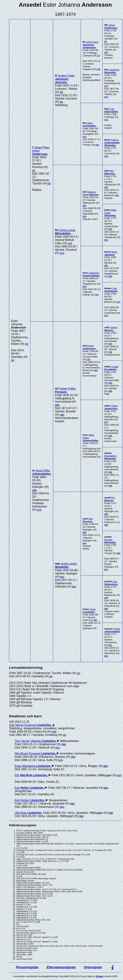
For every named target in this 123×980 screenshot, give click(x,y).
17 (70, 243)
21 (117, 195)
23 (106, 240)
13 (84, 137)
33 (110, 344)
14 (97, 145)
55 (73, 757)
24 (84, 287)
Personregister (27, 967)
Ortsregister (93, 967)
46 (119, 553)
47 (106, 570)
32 (96, 370)
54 (64, 744)
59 (111, 813)
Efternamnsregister (61, 967)
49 (106, 598)
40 (110, 486)
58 (106, 788)
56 (106, 766)
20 (106, 187)
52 (106, 656)
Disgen (100, 976)
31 (89, 359)
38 (110, 436)
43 (84, 543)
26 (110, 276)
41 (62, 577)
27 (118, 302)
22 (110, 229)
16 (106, 156)
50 (106, 609)
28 (34, 490)
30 (62, 415)
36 (110, 391)
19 (84, 216)
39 (110, 472)
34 (110, 352)
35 (110, 383)
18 (84, 206)
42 (84, 532)
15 (106, 120)
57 (119, 775)
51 (110, 645)
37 (106, 422)
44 (106, 514)
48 (95, 620)
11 (106, 86)
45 (106, 525)
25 (106, 266)
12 (106, 97)
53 (54, 732)
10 (106, 52)
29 (57, 405)
